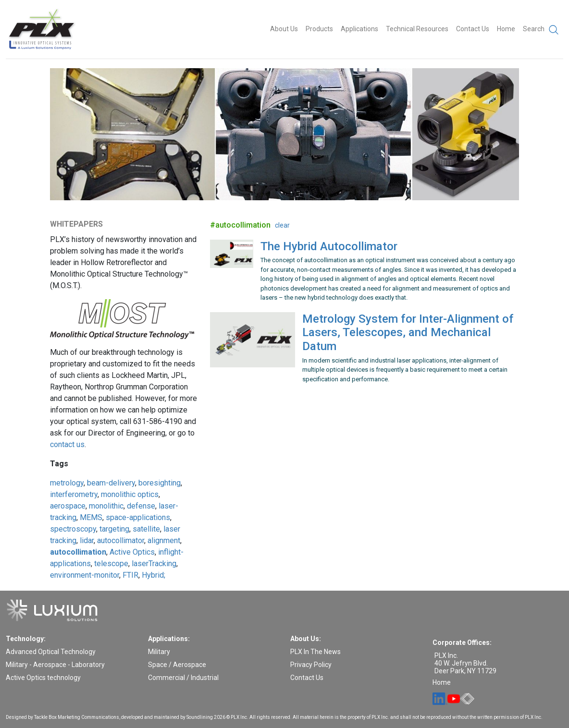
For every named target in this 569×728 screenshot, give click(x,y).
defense (141, 506)
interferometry (74, 494)
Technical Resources (417, 29)
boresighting (160, 483)
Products (319, 29)
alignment (164, 540)
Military (159, 652)
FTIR (130, 575)
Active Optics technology (43, 678)
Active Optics (132, 552)
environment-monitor (85, 575)
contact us (67, 444)
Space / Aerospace (177, 665)
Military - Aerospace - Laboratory (55, 665)
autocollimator (121, 540)
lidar (87, 540)
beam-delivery (111, 483)
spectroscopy (73, 529)
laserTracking (154, 564)
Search (541, 30)
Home (506, 29)
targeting (114, 529)
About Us (284, 29)
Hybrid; (154, 575)
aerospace (68, 506)
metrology (67, 483)
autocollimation (78, 552)
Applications (359, 29)
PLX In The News (315, 652)
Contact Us (473, 29)
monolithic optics (130, 494)
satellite (146, 529)
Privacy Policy (311, 665)
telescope (111, 564)
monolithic (106, 506)
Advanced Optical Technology (51, 652)
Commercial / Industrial (183, 678)
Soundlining (200, 717)
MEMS (91, 517)
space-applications (138, 517)
